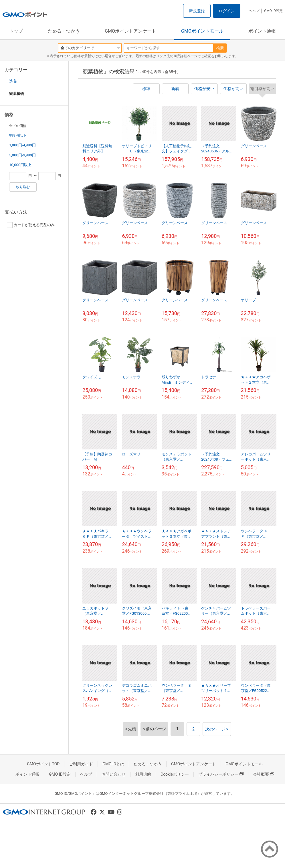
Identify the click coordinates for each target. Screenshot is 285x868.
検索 (220, 48)
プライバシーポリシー (221, 774)
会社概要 (264, 774)
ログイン (227, 11)
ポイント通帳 (262, 31)
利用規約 (143, 774)
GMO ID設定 (273, 11)
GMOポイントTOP (43, 764)
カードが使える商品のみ (31, 225)
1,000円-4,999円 (22, 145)
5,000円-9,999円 (22, 155)
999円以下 (18, 135)
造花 (13, 81)
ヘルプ (254, 11)
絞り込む (23, 187)
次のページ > (217, 729)
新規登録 (197, 11)
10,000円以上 (20, 165)
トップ (16, 31)
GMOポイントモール (202, 31)
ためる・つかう (64, 31)
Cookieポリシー (175, 774)
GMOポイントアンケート (130, 31)
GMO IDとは (113, 764)
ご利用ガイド (81, 764)
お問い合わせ (114, 774)
